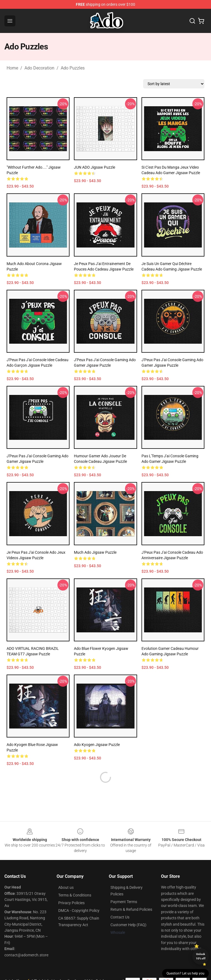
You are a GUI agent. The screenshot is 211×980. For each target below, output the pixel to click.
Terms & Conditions (75, 895)
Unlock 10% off (201, 956)
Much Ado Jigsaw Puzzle (95, 552)
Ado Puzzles (73, 68)
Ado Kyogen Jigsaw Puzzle (97, 745)
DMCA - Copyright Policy (79, 911)
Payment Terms (124, 902)
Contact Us (120, 917)
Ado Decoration (39, 68)
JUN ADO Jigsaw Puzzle (95, 167)
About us (66, 887)
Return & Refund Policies (131, 909)
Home (12, 68)
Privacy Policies (71, 903)
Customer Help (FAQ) (128, 925)
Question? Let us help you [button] (185, 973)
